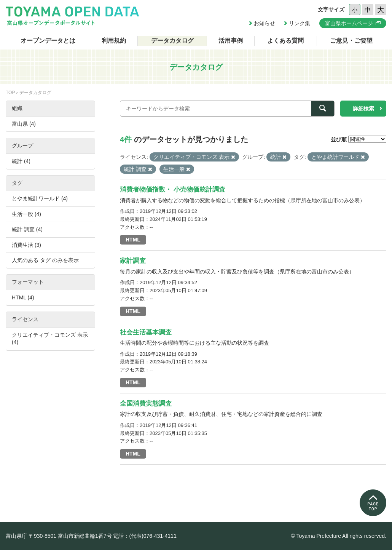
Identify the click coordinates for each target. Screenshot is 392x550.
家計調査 (133, 261)
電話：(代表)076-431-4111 (145, 536)
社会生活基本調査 (146, 332)
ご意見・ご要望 (351, 41)
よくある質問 (285, 41)
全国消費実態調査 (146, 404)
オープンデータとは (48, 41)
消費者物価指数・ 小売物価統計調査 (173, 189)
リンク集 (300, 23)
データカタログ (172, 41)
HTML (133, 240)
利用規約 (114, 41)
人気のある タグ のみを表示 (45, 260)
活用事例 (231, 41)
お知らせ (265, 23)
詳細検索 (363, 109)
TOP (10, 93)
